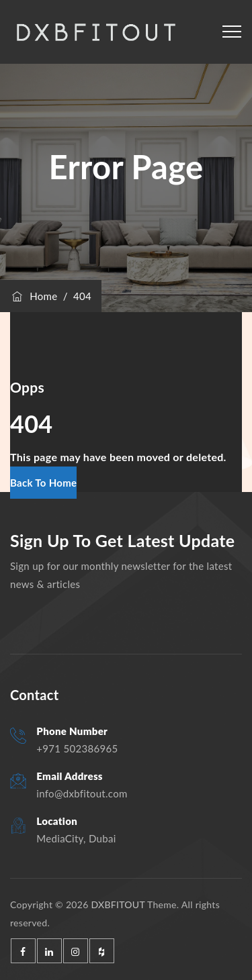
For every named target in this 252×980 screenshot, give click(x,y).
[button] (43, 483)
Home (34, 296)
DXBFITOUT (118, 904)
